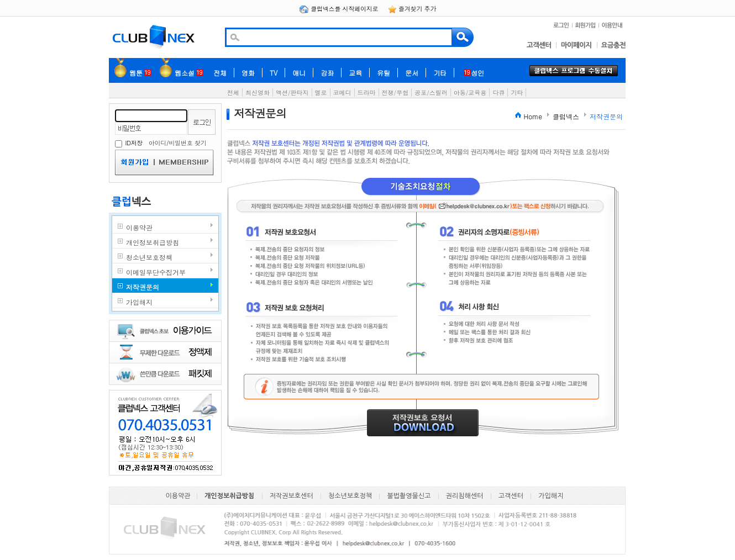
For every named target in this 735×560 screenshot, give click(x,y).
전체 (220, 73)
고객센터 (511, 496)
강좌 (327, 73)
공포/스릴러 (431, 93)
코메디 (342, 93)
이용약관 (178, 496)
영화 (248, 73)
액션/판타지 (292, 93)
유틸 (384, 73)
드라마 (367, 93)
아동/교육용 (470, 93)
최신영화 (258, 93)
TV (274, 73)
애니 (299, 73)
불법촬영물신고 (409, 496)
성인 (474, 73)
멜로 (321, 93)
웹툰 (140, 73)
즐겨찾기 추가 (412, 9)
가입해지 (551, 496)
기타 (440, 73)
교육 (355, 73)
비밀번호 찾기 (187, 143)
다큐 (498, 93)
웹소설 (189, 73)
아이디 (158, 143)
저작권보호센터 (292, 496)
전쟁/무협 (395, 93)
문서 (412, 73)
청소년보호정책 (350, 496)
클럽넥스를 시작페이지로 (340, 9)
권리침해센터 (465, 496)
